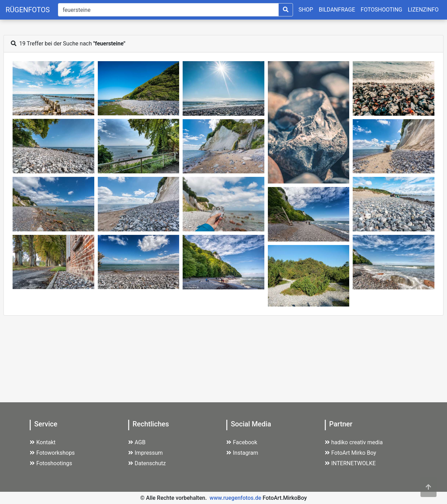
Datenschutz (147, 463)
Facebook (242, 442)
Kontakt (43, 442)
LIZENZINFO (423, 10)
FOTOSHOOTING (382, 10)
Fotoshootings (51, 463)
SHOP (306, 10)
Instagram (242, 453)
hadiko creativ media (354, 442)
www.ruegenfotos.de (235, 498)
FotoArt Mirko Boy (351, 453)
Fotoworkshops (52, 453)
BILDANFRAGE (337, 10)
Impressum (146, 453)
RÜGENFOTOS (28, 10)
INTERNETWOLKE (350, 463)
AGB (137, 442)
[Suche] (168, 10)
